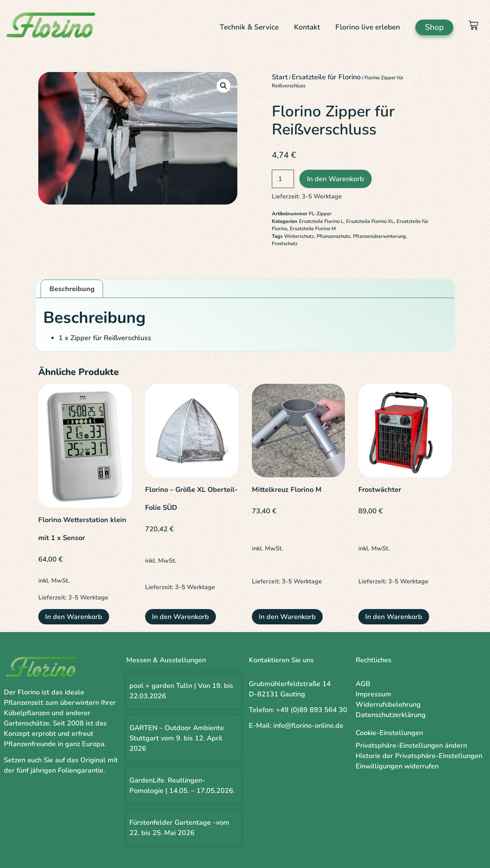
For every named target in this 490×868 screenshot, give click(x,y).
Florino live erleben (368, 27)
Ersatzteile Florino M (313, 229)
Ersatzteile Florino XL (370, 221)
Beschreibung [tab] (72, 289)
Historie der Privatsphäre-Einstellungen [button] (419, 756)
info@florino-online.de (308, 726)
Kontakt (307, 27)
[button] (224, 86)
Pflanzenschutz (333, 236)
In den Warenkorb (336, 179)
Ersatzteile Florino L (321, 221)
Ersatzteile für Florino (326, 77)
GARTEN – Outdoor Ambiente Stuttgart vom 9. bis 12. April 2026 (177, 738)
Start (280, 77)
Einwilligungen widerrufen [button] (397, 766)
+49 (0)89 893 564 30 (312, 710)
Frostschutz (285, 244)
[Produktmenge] (283, 179)
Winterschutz (299, 236)
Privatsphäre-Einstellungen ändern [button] (411, 745)
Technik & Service (249, 27)
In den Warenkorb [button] (74, 617)
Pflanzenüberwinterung (379, 236)
